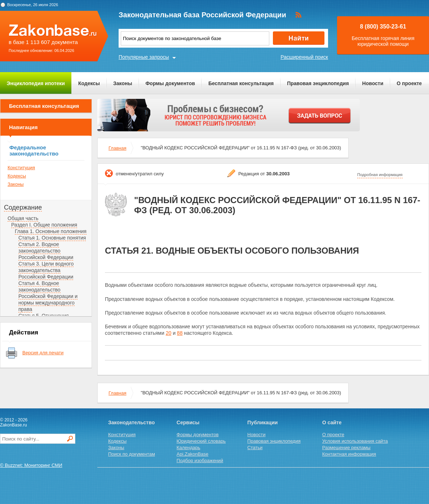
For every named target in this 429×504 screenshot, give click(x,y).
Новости (373, 83)
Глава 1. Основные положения (51, 231)
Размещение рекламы (346, 448)
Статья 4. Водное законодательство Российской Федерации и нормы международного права (48, 296)
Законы (123, 83)
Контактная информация (349, 454)
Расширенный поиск (304, 57)
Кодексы (89, 83)
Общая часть (23, 218)
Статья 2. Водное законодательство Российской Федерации (46, 251)
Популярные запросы (144, 57)
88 (180, 333)
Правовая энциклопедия (318, 83)
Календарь (189, 448)
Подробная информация (380, 175)
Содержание (23, 207)
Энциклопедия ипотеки (36, 83)
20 (169, 333)
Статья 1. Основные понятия (52, 238)
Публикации (262, 422)
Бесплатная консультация (241, 83)
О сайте (332, 422)
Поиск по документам (132, 454)
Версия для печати (43, 353)
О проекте (409, 83)
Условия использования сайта (355, 441)
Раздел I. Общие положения (44, 225)
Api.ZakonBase (193, 454)
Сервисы (188, 422)
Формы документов (170, 83)
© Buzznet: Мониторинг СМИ (31, 465)
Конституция (21, 168)
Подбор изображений (200, 461)
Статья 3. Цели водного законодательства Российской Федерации (46, 270)
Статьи (255, 448)
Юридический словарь (201, 441)
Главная (117, 148)
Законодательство (131, 422)
